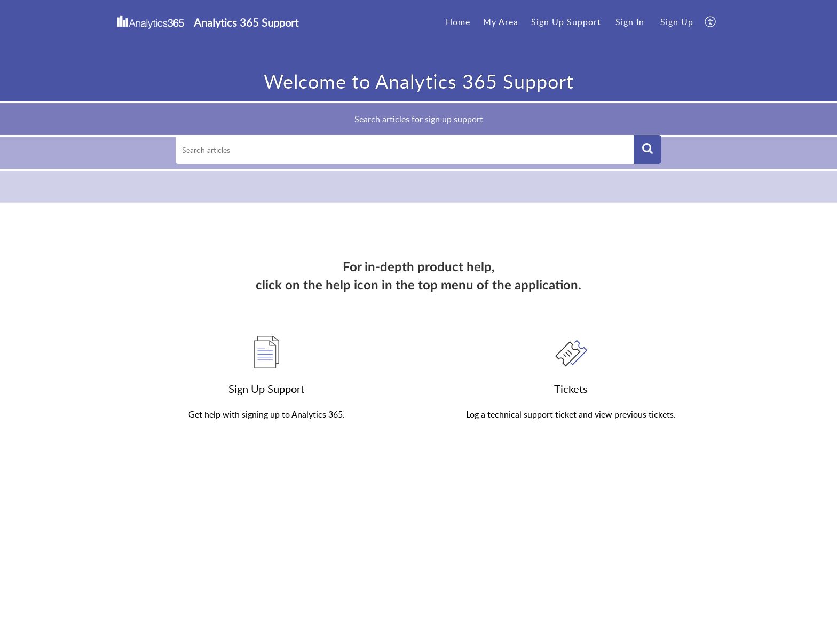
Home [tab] (458, 22)
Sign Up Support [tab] (566, 22)
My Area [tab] (501, 22)
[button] (648, 150)
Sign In (630, 22)
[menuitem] (630, 22)
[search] (405, 150)
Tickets (571, 389)
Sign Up (677, 22)
